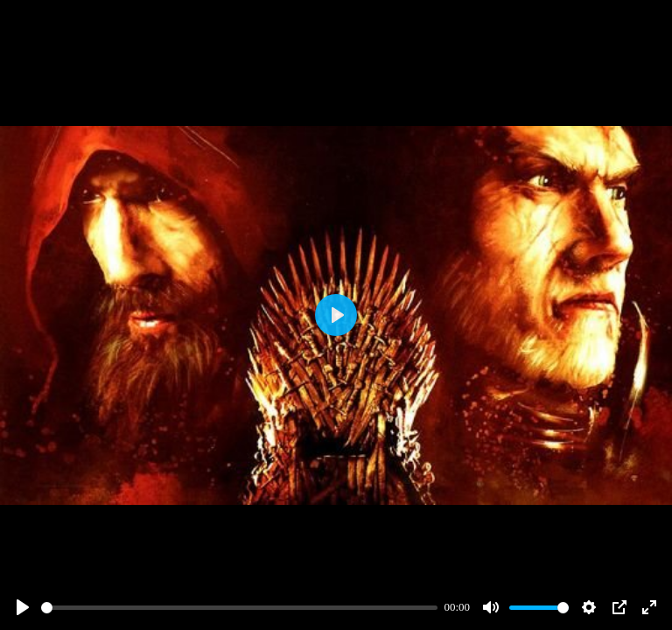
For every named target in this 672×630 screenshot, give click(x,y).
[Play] (23, 607)
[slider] (239, 608)
